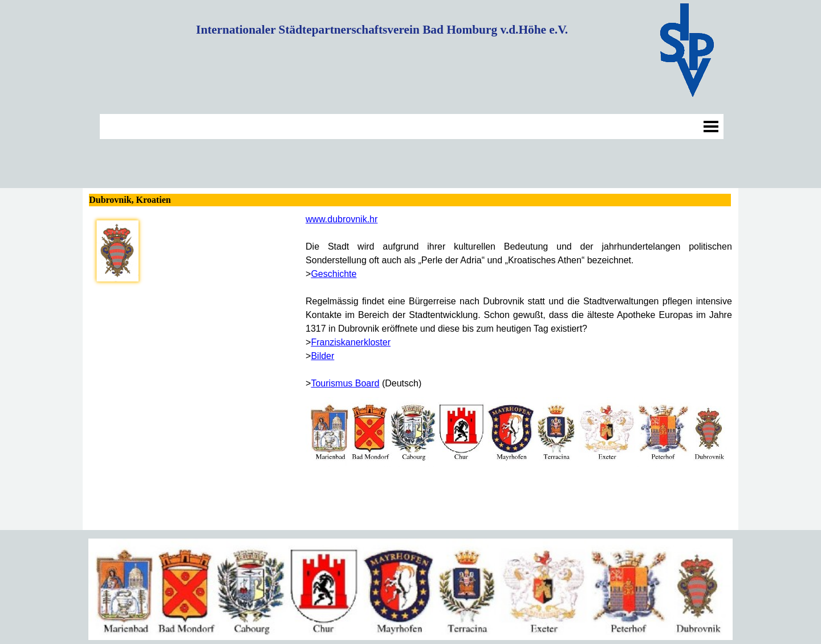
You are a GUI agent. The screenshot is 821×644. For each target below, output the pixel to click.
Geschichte (334, 274)
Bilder (322, 356)
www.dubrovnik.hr (342, 219)
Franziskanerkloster (351, 342)
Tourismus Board (345, 383)
